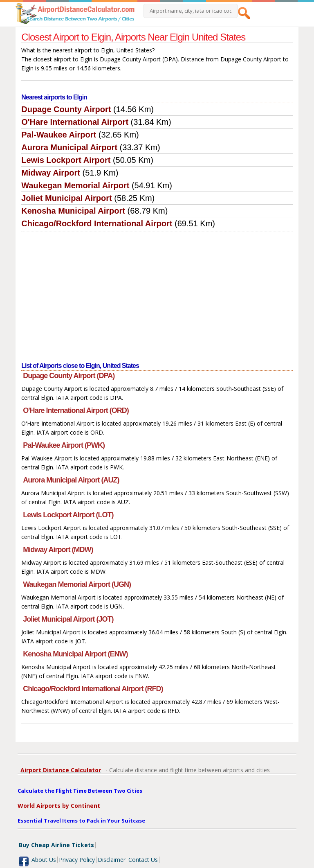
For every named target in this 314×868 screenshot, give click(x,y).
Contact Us (143, 860)
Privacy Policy (77, 860)
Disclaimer (112, 860)
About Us (44, 860)
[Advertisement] (157, 293)
